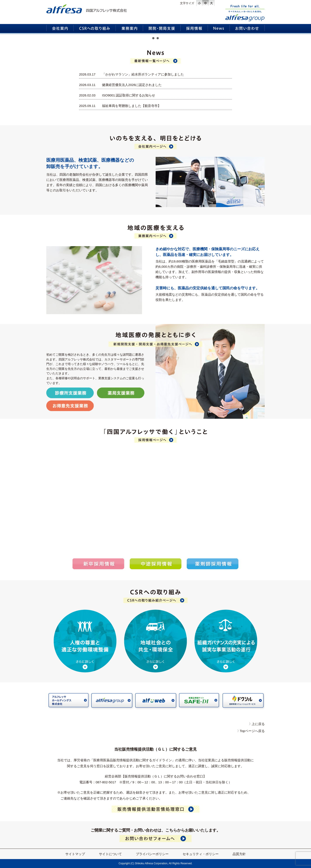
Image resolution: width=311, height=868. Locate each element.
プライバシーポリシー (152, 854)
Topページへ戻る (252, 731)
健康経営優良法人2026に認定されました (132, 85)
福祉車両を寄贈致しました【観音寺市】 (131, 106)
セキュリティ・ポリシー (201, 854)
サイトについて (110, 854)
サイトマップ (75, 854)
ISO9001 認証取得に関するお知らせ (129, 95)
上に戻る (258, 724)
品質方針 (239, 854)
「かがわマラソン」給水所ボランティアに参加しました (143, 74)
